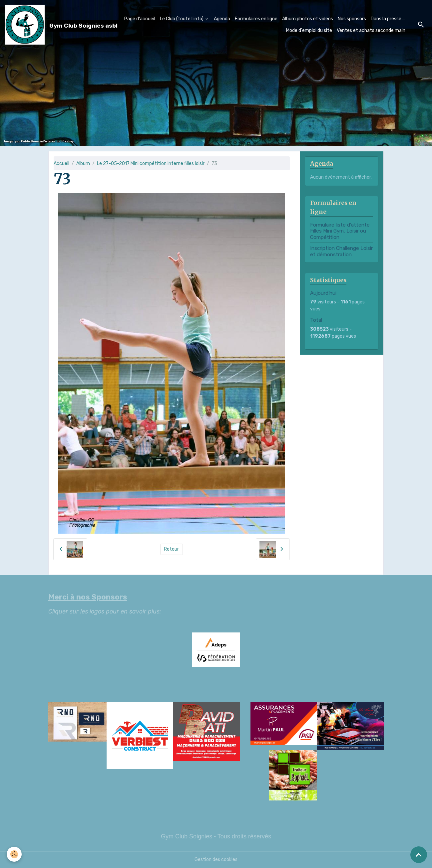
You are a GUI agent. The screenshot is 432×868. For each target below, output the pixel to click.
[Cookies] (14, 854)
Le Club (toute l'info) (182, 19)
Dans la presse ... (388, 19)
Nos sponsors (352, 19)
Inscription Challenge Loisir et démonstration (341, 251)
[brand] (49, 25)
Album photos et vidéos (308, 19)
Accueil (61, 164)
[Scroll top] (419, 855)
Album (83, 164)
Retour (171, 549)
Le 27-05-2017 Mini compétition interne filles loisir (151, 164)
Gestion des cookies (216, 860)
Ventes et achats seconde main (371, 30)
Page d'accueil (140, 19)
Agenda (222, 19)
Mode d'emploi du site (309, 30)
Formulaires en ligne (256, 19)
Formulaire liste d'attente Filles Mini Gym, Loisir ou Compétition (340, 231)
